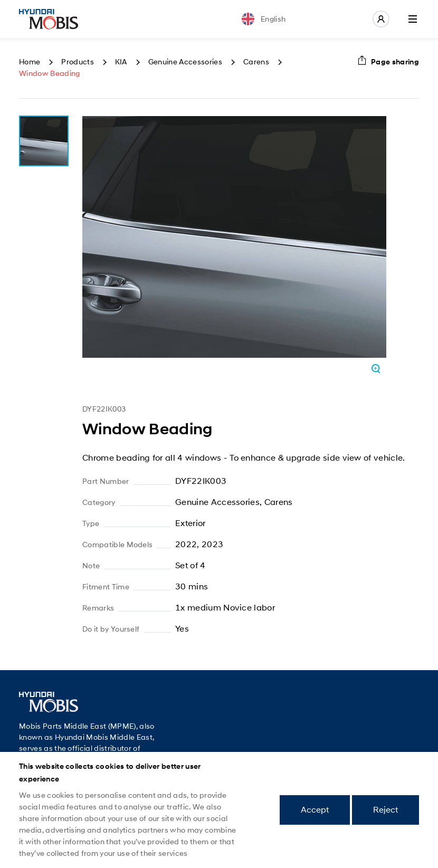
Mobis (49, 19)
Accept (315, 810)
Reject (385, 810)
